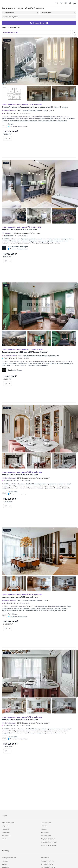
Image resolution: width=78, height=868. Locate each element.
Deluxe (4, 839)
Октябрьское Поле (10, 112)
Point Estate (13, 491)
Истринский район (47, 864)
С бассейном (45, 858)
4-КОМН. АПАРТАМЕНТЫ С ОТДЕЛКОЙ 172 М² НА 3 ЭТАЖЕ (22, 716)
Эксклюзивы (45, 832)
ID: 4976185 (5, 238)
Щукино (20, 232)
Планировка (12, 81)
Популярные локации (48, 839)
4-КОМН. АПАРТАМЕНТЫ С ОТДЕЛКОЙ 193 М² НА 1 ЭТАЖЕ (22, 594)
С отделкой (6, 832)
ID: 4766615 (5, 483)
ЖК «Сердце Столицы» (10, 355)
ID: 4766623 (5, 728)
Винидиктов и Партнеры (18, 246)
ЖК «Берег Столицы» (9, 110)
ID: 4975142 (5, 116)
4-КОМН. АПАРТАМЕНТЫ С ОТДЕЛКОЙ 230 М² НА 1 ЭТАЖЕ (22, 104)
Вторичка (44, 826)
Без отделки (6, 836)
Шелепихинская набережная (47, 355)
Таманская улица (42, 110)
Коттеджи (5, 861)
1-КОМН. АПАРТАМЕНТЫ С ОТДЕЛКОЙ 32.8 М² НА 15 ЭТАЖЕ (22, 349)
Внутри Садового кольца (49, 845)
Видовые (44, 829)
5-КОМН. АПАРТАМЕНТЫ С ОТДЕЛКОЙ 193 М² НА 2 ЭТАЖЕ (22, 471)
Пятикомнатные (58, 13)
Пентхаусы (6, 829)
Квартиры (5, 826)
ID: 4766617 (5, 606)
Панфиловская (9, 235)
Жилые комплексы (8, 823)
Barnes (11, 123)
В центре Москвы (46, 823)
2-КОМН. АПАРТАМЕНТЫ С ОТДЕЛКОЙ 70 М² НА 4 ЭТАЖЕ (21, 226)
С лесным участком (47, 861)
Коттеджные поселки (9, 858)
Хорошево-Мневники (29, 110)
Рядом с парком (46, 836)
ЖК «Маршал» (7, 232)
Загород (5, 851)
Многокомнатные (20, 13)
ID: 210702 (5, 361)
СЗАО (19, 110)
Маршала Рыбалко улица (31, 232)
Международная (9, 357)
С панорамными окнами (49, 842)
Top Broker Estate (15, 369)
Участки (5, 864)
